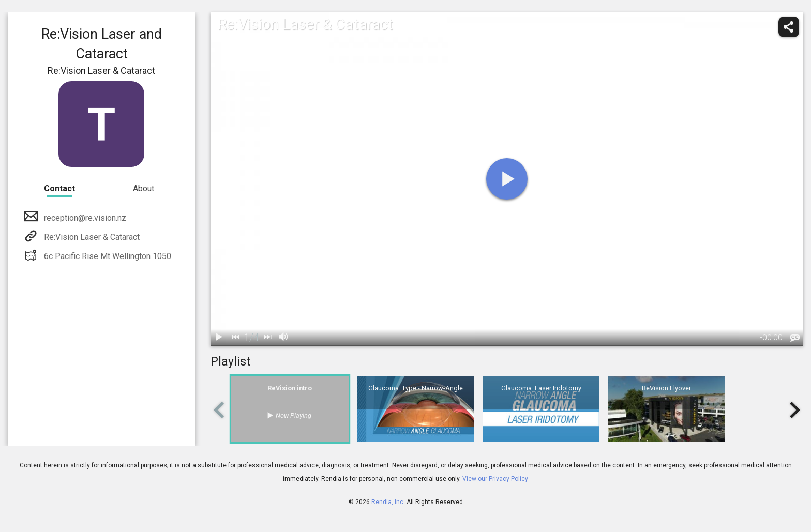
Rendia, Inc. (388, 502)
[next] (267, 338)
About (144, 188)
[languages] (795, 338)
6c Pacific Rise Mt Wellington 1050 (107, 256)
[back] (235, 338)
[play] (507, 179)
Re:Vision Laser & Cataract (91, 237)
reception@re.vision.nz (84, 218)
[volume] (284, 338)
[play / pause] (219, 338)
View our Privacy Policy (495, 479)
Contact (59, 188)
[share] (789, 27)
